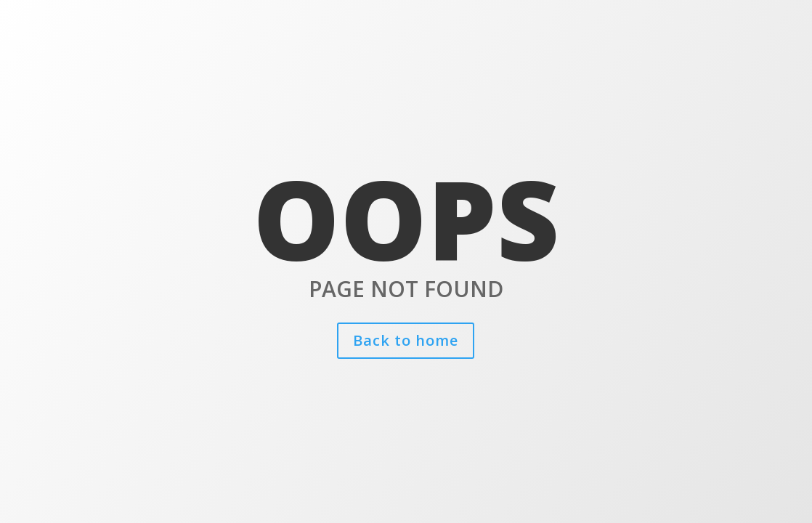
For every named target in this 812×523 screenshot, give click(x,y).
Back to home (406, 340)
